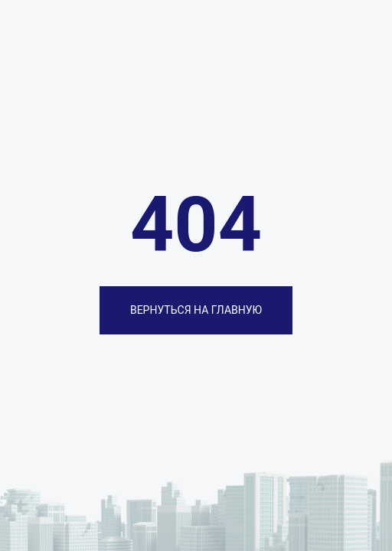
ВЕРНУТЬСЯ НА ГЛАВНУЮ (196, 310)
